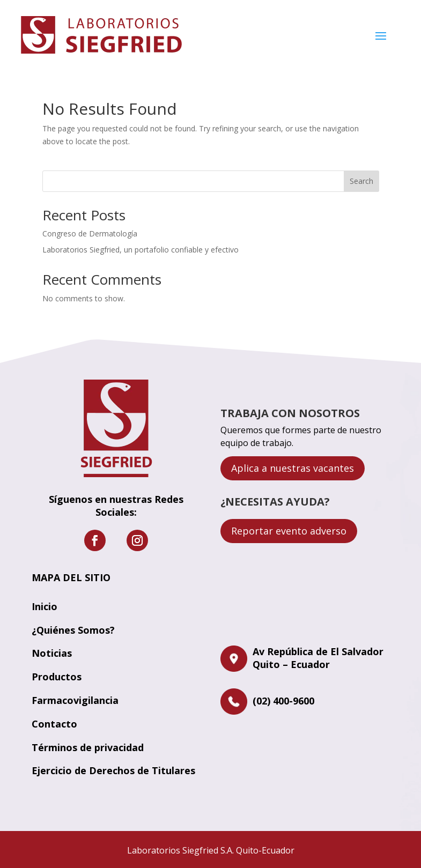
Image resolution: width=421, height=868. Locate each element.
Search (361, 181)
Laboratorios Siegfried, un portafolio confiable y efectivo (141, 250)
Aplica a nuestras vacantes (293, 468)
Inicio (45, 606)
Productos (57, 677)
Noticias (52, 653)
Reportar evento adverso (289, 531)
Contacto (54, 724)
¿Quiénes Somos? (73, 630)
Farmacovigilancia (75, 700)
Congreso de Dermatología (90, 233)
